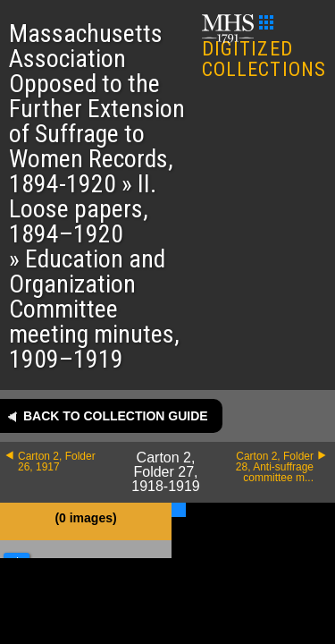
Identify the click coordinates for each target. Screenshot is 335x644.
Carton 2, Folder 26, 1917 (57, 462)
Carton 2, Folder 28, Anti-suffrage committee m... (275, 467)
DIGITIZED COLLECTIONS (264, 48)
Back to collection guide (116, 416)
